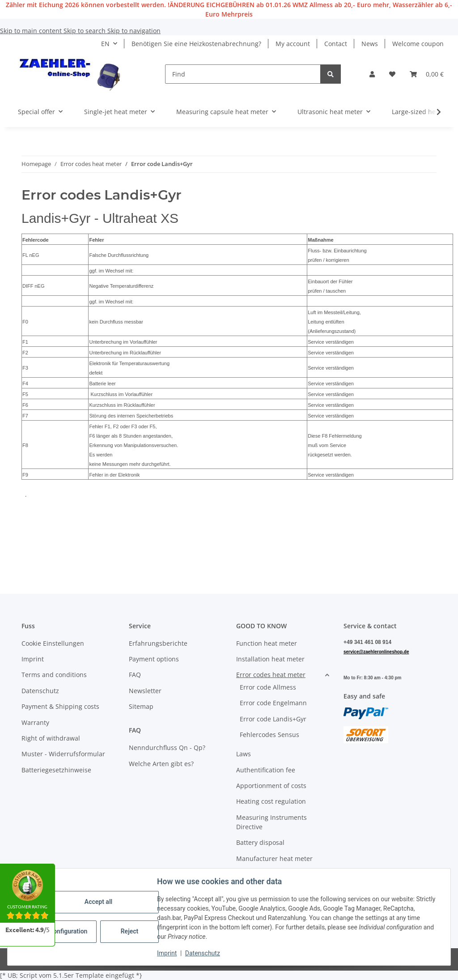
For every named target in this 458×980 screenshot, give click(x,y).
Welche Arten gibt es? (161, 764)
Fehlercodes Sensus (269, 735)
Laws (244, 754)
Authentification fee (266, 770)
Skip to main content (32, 31)
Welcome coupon (418, 44)
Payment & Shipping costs (60, 706)
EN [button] (105, 44)
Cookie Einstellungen (53, 643)
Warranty (35, 722)
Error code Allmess (268, 687)
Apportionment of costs (271, 786)
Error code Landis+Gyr (273, 719)
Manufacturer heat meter (274, 859)
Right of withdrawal (51, 738)
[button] (372, 74)
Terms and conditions (54, 675)
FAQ (135, 675)
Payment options (154, 659)
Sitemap (141, 706)
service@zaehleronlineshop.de (376, 652)
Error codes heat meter (271, 675)
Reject (130, 931)
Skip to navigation (134, 31)
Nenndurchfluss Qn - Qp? (167, 748)
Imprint (167, 953)
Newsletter (145, 691)
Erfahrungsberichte (158, 643)
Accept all (98, 902)
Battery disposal (260, 842)
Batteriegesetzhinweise (56, 770)
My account (293, 44)
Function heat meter (267, 643)
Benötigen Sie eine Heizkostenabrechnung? (196, 44)
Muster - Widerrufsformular (63, 754)
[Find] (243, 74)
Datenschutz (203, 953)
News (370, 44)
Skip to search (85, 31)
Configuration (68, 931)
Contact (336, 44)
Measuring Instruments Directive (271, 822)
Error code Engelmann (273, 703)
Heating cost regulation (271, 801)
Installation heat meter (270, 659)
